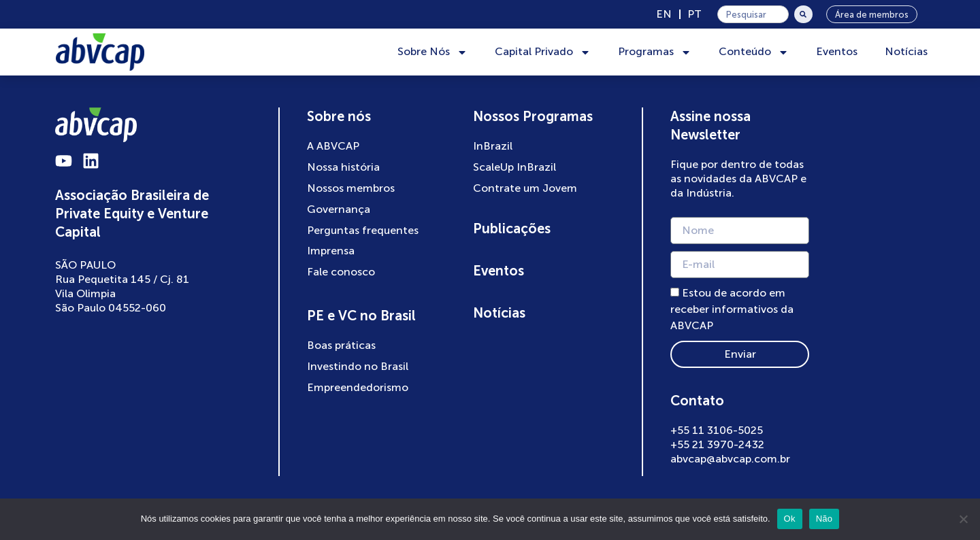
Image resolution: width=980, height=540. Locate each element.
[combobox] (753, 14)
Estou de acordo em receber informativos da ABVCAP (732, 310)
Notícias (906, 51)
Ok (790, 519)
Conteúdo (754, 52)
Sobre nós (339, 116)
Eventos (837, 51)
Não (824, 519)
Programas (655, 52)
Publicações (512, 229)
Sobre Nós (432, 52)
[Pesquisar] (803, 14)
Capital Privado (543, 52)
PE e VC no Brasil (361, 316)
